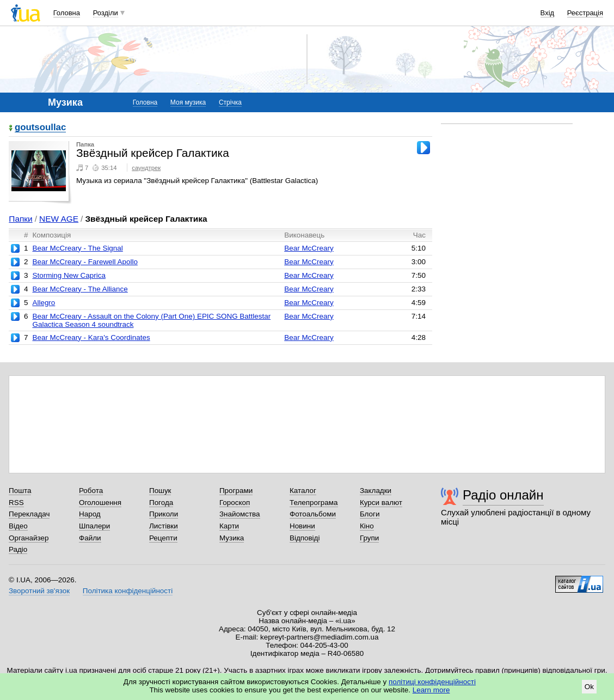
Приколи (164, 514)
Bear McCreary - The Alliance (80, 289)
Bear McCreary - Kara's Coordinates (91, 337)
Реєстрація (585, 13)
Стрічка (230, 102)
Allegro (44, 303)
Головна (67, 13)
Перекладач (29, 514)
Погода (161, 503)
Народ (90, 514)
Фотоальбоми (313, 514)
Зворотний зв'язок (39, 591)
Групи (369, 538)
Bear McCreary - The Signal (77, 248)
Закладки (376, 491)
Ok (589, 687)
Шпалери (94, 526)
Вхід (548, 13)
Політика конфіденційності (128, 591)
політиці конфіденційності (432, 682)
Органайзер (29, 538)
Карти (229, 526)
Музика (232, 538)
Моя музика (188, 102)
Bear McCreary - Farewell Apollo (85, 262)
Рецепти (163, 538)
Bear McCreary (309, 248)
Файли (90, 538)
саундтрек (146, 168)
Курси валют (381, 503)
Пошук (160, 491)
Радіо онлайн (503, 495)
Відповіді (305, 538)
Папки (20, 219)
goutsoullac (40, 128)
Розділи (106, 13)
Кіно (367, 526)
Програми (236, 491)
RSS (16, 503)
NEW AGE (59, 219)
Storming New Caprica (69, 275)
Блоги (370, 514)
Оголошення (100, 503)
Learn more (431, 690)
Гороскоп (235, 503)
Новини (302, 526)
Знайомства (240, 514)
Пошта (20, 491)
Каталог (303, 491)
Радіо (18, 549)
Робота (91, 491)
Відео (18, 526)
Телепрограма (314, 503)
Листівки (164, 526)
